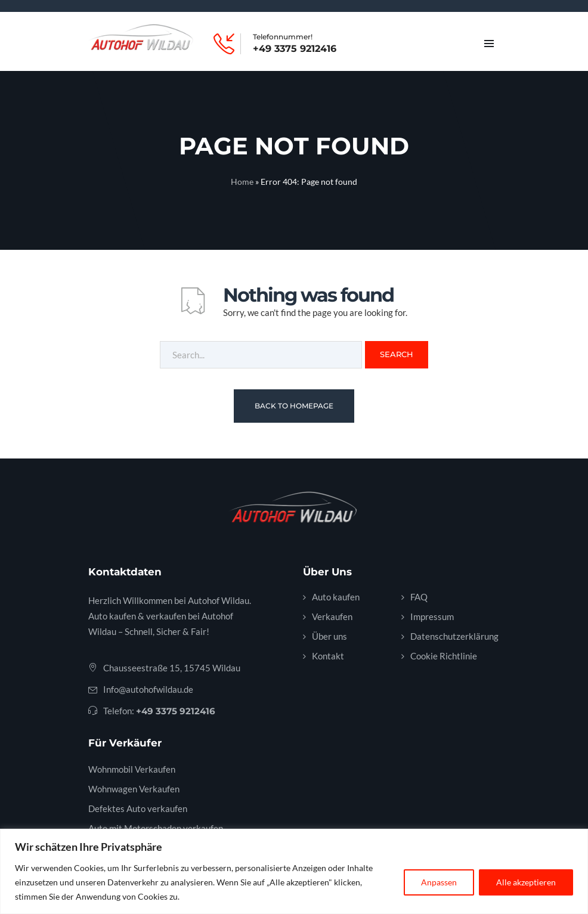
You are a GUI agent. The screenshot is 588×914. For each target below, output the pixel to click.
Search (397, 354)
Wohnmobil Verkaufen (132, 769)
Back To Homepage (294, 406)
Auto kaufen (336, 597)
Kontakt (328, 656)
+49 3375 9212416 (295, 49)
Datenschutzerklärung (454, 636)
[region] (294, 871)
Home (242, 182)
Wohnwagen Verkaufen (134, 789)
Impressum (432, 616)
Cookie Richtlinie (444, 656)
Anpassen (439, 882)
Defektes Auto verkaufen (138, 808)
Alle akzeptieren (526, 882)
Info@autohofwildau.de (148, 689)
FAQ (419, 597)
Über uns (329, 636)
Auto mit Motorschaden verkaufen (156, 828)
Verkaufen (332, 616)
